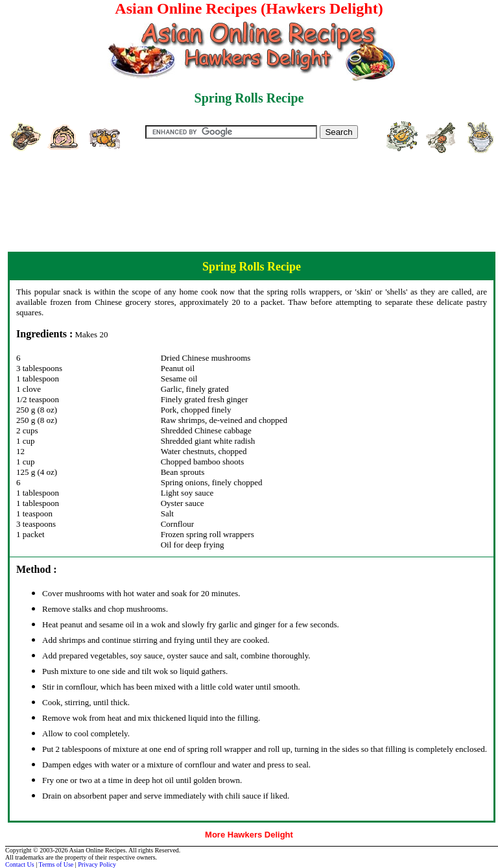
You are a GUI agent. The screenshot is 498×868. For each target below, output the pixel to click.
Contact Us (20, 864)
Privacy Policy (97, 864)
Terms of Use (56, 864)
